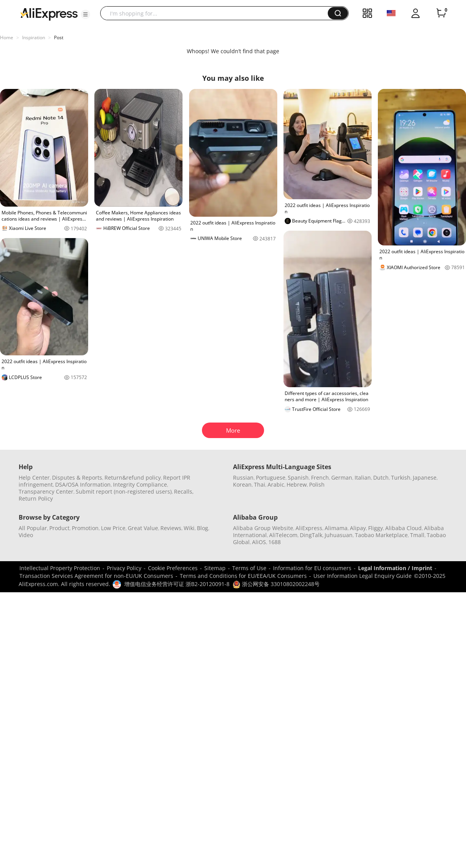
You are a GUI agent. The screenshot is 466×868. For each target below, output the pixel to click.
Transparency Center (46, 491)
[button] (85, 14)
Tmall (417, 535)
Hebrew (297, 484)
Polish (317, 484)
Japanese (425, 477)
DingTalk (311, 535)
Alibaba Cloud (403, 528)
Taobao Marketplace (381, 535)
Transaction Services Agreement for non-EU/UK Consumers (96, 576)
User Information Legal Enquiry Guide (363, 576)
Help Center (34, 477)
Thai (260, 484)
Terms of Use (249, 568)
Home (7, 37)
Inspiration (34, 37)
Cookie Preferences (173, 568)
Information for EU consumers (312, 568)
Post (59, 37)
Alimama (336, 528)
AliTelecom (283, 535)
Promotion (85, 528)
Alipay (358, 528)
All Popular (33, 528)
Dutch (381, 477)
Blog (203, 528)
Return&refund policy (133, 477)
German (342, 477)
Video (26, 535)
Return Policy (36, 498)
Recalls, (184, 491)
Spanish (298, 477)
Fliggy (376, 528)
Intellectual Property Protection (60, 568)
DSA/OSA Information (83, 484)
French (320, 477)
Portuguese (271, 477)
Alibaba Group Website (263, 528)
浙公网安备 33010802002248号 (276, 584)
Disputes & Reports (77, 477)
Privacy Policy (124, 568)
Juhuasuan (339, 535)
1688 (275, 542)
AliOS (259, 542)
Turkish (401, 477)
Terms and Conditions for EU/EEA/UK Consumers (243, 576)
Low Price (113, 528)
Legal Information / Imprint (395, 568)
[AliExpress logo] (49, 14)
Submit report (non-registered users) (124, 491)
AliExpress (309, 528)
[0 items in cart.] (441, 13)
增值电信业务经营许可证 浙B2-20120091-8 (177, 584)
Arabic (276, 484)
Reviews (171, 528)
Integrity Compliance (140, 484)
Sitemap (215, 568)
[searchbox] (217, 13)
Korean (242, 484)
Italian (363, 477)
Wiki (189, 528)
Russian (243, 477)
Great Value (143, 528)
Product (59, 528)
